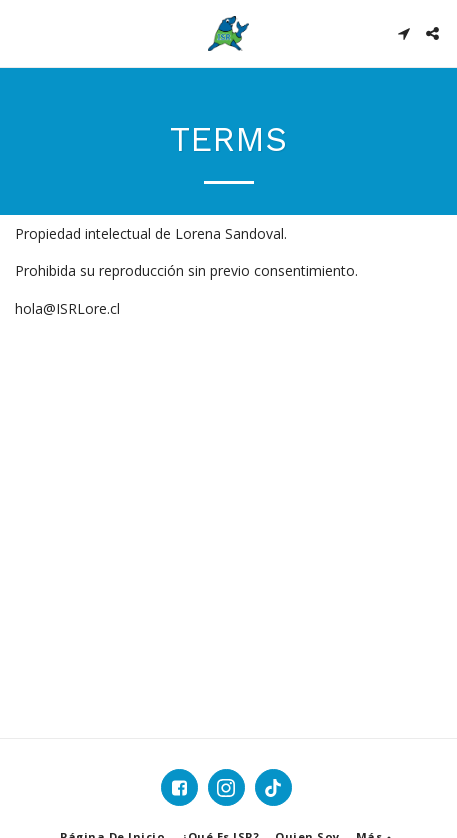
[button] (22, 32)
